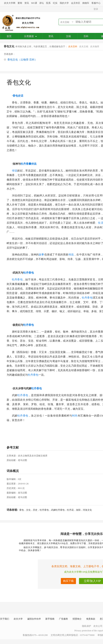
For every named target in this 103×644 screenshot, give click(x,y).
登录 (96, 9)
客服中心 (96, 3)
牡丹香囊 (26, 164)
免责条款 (91, 619)
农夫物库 (95, 47)
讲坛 (42, 3)
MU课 (34, 3)
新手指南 (50, 619)
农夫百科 (73, 47)
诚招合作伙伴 (34, 619)
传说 (34, 164)
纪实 (55, 3)
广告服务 (64, 619)
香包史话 (18, 96)
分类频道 (30, 36)
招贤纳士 (77, 619)
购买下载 (68, 581)
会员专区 (76, 3)
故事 (41, 254)
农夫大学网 (10, 3)
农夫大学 (18, 619)
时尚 (75, 416)
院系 (48, 3)
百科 (86, 36)
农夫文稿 (84, 47)
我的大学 (64, 3)
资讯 (27, 3)
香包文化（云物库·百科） (22, 60)
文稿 (68, 36)
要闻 (20, 3)
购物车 (86, 3)
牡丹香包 (29, 273)
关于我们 (5, 619)
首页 (9, 36)
